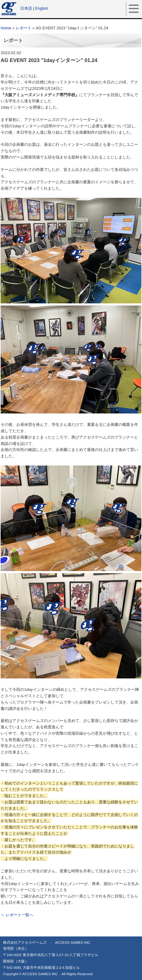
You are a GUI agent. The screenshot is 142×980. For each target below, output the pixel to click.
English (42, 8)
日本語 (26, 8)
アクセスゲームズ (9, 8)
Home (6, 28)
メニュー (134, 8)
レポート (24, 28)
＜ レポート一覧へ (17, 915)
